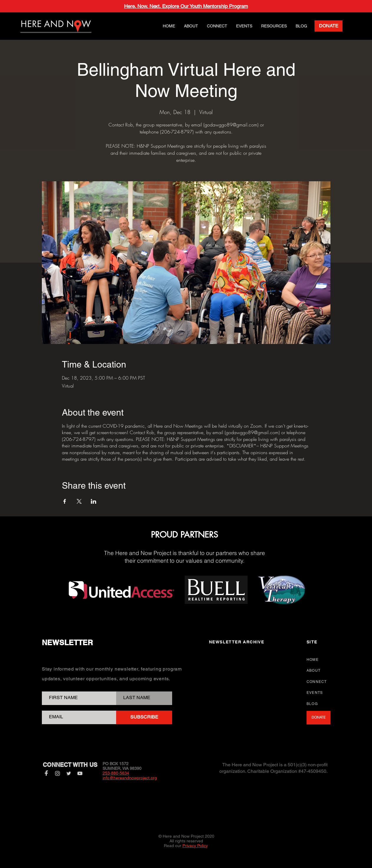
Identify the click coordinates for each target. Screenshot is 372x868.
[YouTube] (80, 773)
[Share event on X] (79, 501)
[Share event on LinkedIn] (94, 501)
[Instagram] (57, 773)
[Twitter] (69, 773)
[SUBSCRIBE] (144, 717)
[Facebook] (46, 773)
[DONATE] (329, 26)
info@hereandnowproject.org (130, 778)
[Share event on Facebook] (65, 501)
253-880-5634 (116, 773)
